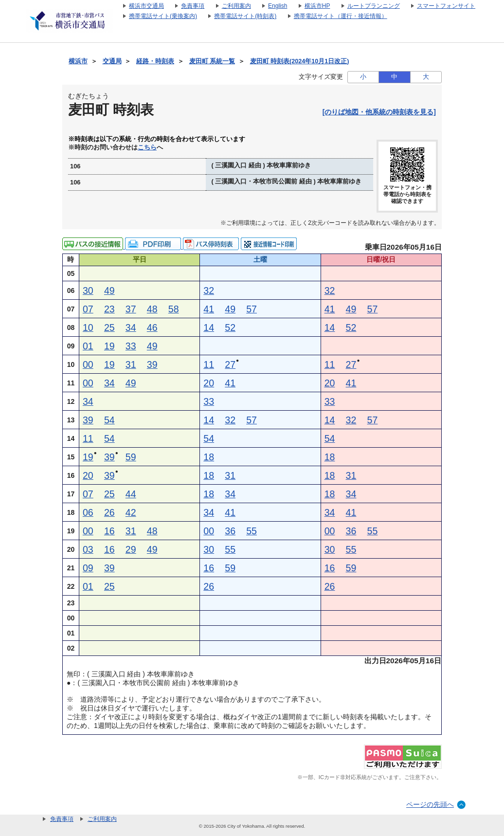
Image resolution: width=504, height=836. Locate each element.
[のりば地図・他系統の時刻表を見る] (379, 112)
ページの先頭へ (430, 804)
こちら (147, 147)
